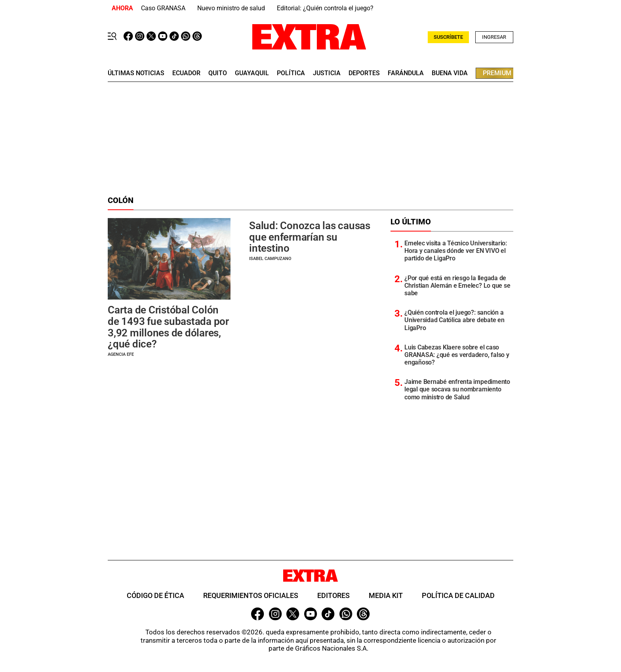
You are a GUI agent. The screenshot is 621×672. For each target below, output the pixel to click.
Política (291, 73)
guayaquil (252, 73)
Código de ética (155, 595)
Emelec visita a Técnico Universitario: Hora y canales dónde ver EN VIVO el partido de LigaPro (456, 251)
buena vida (450, 73)
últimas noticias (136, 73)
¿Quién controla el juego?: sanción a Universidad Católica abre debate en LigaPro (454, 320)
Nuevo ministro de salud (231, 8)
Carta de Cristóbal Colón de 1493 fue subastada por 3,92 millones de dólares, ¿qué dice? (168, 327)
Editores (333, 595)
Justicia (327, 73)
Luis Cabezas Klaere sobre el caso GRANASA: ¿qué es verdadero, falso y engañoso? (457, 355)
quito (218, 73)
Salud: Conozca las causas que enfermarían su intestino (310, 237)
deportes (364, 73)
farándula (406, 73)
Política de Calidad (458, 595)
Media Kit (386, 595)
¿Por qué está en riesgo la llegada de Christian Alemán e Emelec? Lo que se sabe (457, 286)
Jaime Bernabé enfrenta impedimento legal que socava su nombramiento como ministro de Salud (457, 389)
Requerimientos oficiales (251, 595)
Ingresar (494, 37)
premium (497, 73)
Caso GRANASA (163, 8)
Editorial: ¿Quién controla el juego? (325, 8)
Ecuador (186, 73)
